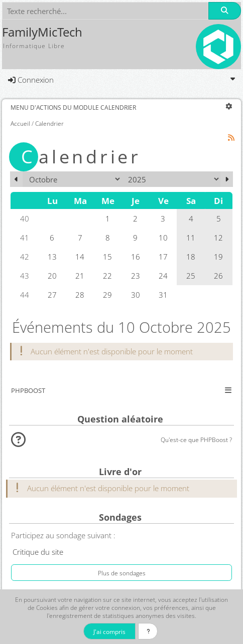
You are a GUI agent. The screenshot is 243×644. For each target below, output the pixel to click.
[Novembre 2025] (227, 179)
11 (191, 238)
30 (136, 295)
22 (107, 276)
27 (52, 295)
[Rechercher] (224, 11)
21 (80, 276)
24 (163, 276)
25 (191, 276)
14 (80, 257)
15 (107, 257)
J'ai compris (109, 631)
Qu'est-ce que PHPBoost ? (196, 440)
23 (136, 276)
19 (218, 257)
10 (163, 238)
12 (218, 238)
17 (163, 257)
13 (52, 257)
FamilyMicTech (42, 32)
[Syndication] (231, 138)
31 (163, 295)
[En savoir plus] (148, 631)
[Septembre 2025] (16, 179)
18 (191, 257)
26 (218, 276)
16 (136, 257)
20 (52, 276)
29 (107, 295)
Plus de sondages (122, 573)
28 (80, 295)
